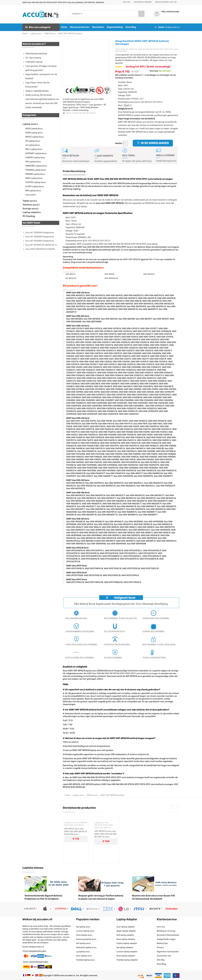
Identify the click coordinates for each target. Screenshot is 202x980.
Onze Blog (131, 27)
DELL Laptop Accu (34, 149)
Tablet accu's (30, 201)
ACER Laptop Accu (34, 133)
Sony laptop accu (84, 935)
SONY (126, 86)
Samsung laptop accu (86, 939)
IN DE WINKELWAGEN (153, 143)
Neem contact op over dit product (79, 113)
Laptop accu (36, 34)
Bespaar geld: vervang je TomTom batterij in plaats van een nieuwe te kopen (101, 897)
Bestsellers (98, 27)
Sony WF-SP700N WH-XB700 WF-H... (42, 245)
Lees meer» (31, 195)
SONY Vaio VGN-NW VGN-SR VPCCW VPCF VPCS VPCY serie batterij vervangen (122, 673)
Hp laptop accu (83, 927)
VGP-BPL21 (157, 102)
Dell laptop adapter (125, 935)
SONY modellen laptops (96, 183)
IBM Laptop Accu (33, 191)
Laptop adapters (32, 212)
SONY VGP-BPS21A (132, 259)
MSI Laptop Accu (33, 162)
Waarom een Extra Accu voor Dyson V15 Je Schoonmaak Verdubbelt (153, 897)
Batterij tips (162, 943)
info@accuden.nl (172, 27)
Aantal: (119, 143)
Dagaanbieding (115, 27)
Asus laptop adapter (126, 939)
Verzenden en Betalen (143, 2)
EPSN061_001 (137, 99)
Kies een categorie (38, 27)
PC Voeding (29, 216)
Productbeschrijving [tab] (74, 171)
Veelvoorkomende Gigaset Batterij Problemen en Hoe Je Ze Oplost (43, 897)
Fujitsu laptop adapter (127, 943)
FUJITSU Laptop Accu (35, 182)
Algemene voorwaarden (168, 952)
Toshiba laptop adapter (127, 960)
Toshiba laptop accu (85, 960)
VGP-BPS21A (146, 102)
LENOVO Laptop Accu (35, 158)
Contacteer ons (164, 956)
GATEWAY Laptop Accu (36, 153)
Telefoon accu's (31, 205)
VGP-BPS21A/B (111, 278)
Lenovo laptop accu (85, 931)
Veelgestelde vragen (166, 939)
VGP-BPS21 (109, 274)
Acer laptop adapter (126, 927)
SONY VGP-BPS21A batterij (70, 34)
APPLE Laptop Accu (35, 137)
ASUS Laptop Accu (34, 129)
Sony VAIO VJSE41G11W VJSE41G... (41, 249)
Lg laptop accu (83, 952)
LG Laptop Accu (33, 145)
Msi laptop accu (83, 943)
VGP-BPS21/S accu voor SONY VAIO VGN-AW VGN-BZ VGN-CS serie (106, 834)
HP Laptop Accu (33, 141)
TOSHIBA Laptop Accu (36, 170)
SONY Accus (50, 34)
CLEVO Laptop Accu (35, 187)
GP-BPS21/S (71, 278)
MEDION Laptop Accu (35, 174)
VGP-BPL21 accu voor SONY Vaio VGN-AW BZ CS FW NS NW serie (76, 832)
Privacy (160, 948)
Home (64, 27)
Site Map (161, 960)
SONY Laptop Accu (34, 178)
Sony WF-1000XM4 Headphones (40, 233)
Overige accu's (31, 209)
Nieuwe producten (80, 27)
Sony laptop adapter (126, 956)
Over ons (127, 2)
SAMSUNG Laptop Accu (36, 166)
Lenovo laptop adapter (127, 952)
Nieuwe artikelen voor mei (166, 2)
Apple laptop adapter (126, 931)
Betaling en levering (166, 931)
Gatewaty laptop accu (86, 948)
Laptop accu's (30, 124)
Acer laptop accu (84, 956)
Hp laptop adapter (125, 948)
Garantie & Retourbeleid (168, 935)
